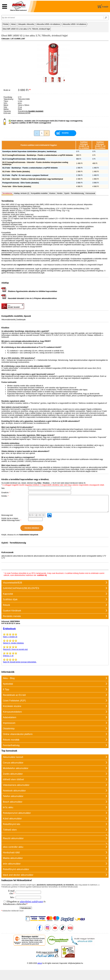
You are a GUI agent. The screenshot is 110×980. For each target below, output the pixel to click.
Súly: (6, 107)
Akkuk (13, 24)
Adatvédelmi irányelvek (29, 535)
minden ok (55, 635)
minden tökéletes (55, 642)
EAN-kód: (7, 113)
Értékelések (9, 629)
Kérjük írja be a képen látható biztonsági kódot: (11, 519)
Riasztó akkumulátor (13, 838)
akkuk (40, 963)
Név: (3, 488)
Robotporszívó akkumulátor (17, 813)
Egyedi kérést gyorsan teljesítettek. (55, 661)
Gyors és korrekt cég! (55, 648)
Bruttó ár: (7, 90)
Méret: (6, 105)
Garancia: (7, 111)
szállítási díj (42, 575)
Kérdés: (5, 496)
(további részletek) (36, 111)
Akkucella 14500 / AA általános (74, 24)
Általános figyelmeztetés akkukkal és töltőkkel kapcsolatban (29, 291)
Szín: (6, 103)
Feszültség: (8, 97)
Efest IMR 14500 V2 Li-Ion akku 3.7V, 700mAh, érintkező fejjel (26, 29)
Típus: (6, 101)
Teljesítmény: (9, 99)
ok (55, 654)
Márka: (6, 109)
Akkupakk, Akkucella (26, 24)
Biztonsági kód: (7, 515)
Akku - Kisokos (43, 483)
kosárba (65, 133)
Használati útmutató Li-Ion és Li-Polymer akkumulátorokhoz (29, 298)
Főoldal (6, 24)
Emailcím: (6, 493)
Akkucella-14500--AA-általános (48, 24)
